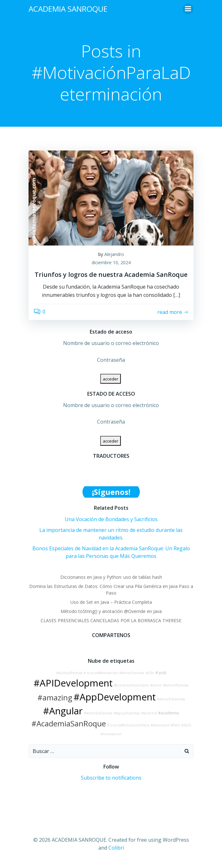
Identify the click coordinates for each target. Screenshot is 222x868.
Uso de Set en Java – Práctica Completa (111, 602)
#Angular (63, 711)
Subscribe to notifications (111, 778)
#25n (150, 673)
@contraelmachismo (131, 685)
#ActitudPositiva (69, 673)
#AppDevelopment (115, 697)
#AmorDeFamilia (98, 713)
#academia (169, 713)
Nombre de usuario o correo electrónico (111, 343)
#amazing (55, 698)
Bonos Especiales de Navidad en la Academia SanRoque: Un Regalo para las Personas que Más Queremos (111, 552)
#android (149, 713)
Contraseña (111, 360)
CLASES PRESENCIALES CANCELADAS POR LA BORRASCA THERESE (111, 620)
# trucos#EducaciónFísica (128, 725)
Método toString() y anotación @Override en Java (111, 611)
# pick (161, 673)
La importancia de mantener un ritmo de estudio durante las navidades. (111, 534)
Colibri (116, 848)
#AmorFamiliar (132, 673)
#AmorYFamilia (176, 685)
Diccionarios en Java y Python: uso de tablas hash (111, 577)
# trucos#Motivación (101, 673)
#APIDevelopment (73, 683)
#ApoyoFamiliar (127, 713)
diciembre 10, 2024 (111, 262)
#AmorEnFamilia (171, 699)
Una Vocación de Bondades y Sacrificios (111, 519)
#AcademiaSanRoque (69, 724)
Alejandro (114, 254)
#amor (156, 685)
